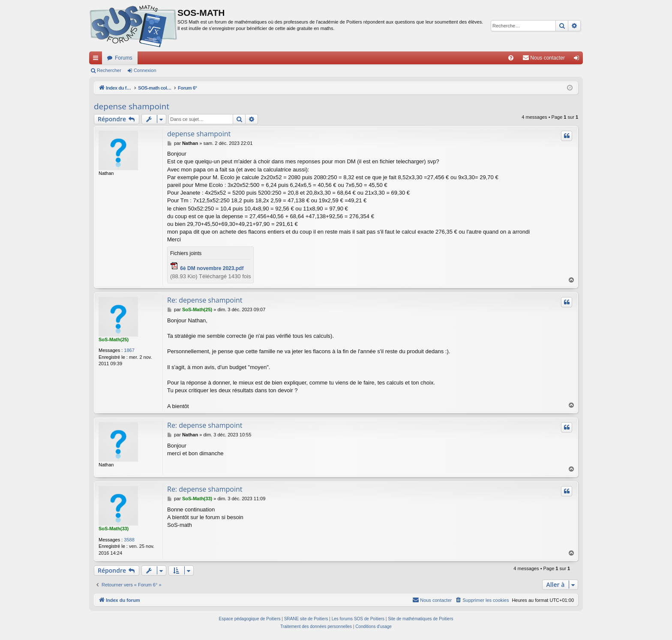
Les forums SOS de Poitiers (358, 619)
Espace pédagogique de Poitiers (250, 619)
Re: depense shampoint (205, 300)
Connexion (145, 70)
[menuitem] (511, 58)
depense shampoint (132, 106)
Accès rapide (97, 60)
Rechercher (109, 70)
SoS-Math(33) (114, 529)
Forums (124, 58)
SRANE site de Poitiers (306, 619)
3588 (129, 540)
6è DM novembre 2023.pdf (212, 268)
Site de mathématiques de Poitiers (420, 619)
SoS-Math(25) (114, 340)
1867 (129, 350)
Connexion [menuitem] (578, 60)
